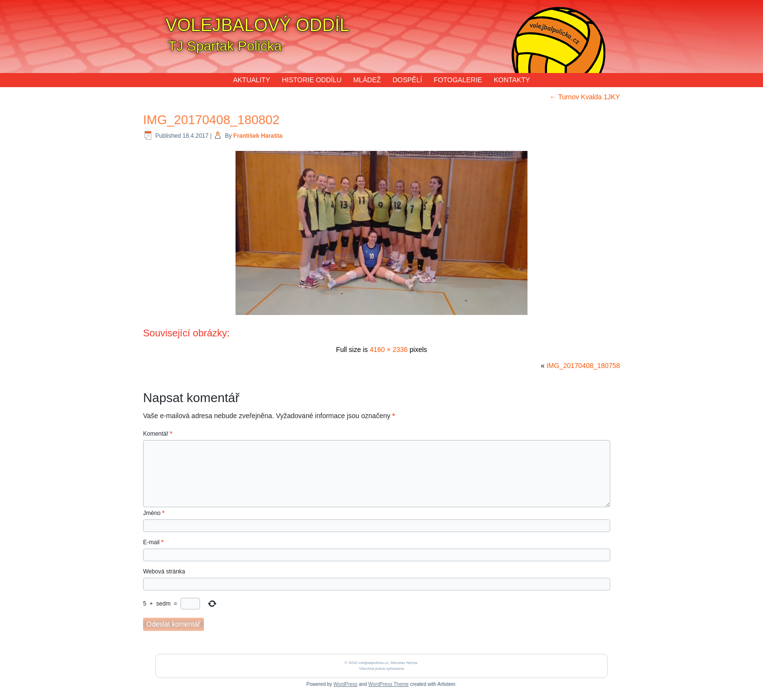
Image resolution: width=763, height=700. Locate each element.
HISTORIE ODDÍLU (312, 80)
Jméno (154, 513)
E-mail (153, 542)
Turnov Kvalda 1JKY (585, 97)
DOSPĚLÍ (408, 80)
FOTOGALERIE (458, 80)
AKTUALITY (252, 80)
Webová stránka (164, 571)
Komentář (158, 434)
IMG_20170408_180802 (211, 120)
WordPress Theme (389, 684)
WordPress (345, 684)
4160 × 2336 (389, 350)
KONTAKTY (512, 80)
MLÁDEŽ (367, 80)
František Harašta (258, 136)
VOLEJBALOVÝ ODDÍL (257, 25)
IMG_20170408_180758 (583, 366)
